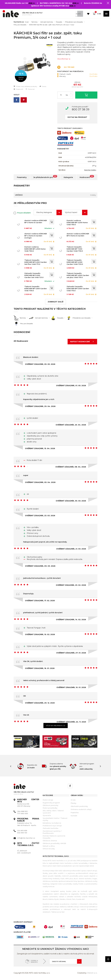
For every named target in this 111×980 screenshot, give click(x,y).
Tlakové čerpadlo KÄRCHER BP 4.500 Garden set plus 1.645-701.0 (78, 275)
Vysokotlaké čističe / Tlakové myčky (55, 819)
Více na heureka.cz (56, 726)
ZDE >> (32, 3)
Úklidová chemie (50, 841)
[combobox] (48, 212)
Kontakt (74, 816)
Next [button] (100, 766)
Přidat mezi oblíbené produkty (25, 86)
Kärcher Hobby (90, 170)
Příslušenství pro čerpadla (74, 22)
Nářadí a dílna (49, 846)
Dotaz (43, 86)
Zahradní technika (47, 22)
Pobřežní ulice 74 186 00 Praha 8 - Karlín (28, 822)
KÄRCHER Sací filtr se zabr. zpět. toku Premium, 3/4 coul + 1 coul (52, 25)
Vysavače (47, 815)
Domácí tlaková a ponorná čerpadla (54, 837)
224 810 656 (22, 831)
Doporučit (18, 89)
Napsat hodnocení (83, 342)
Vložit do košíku (86, 95)
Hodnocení (87, 177)
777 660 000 (23, 813)
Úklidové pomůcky (51, 805)
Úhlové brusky (49, 849)
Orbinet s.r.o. (92, 973)
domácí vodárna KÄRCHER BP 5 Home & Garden (78, 235)
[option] (34, 63)
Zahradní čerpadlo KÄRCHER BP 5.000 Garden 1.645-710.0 (78, 289)
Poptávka (75, 813)
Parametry (22, 177)
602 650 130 (22, 833)
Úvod (27, 22)
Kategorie (68, 177)
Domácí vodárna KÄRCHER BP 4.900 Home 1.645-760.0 (36, 248)
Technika (34, 22)
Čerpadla (59, 22)
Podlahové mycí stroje (52, 826)
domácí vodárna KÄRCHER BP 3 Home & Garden (36, 221)
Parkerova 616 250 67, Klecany (28, 803)
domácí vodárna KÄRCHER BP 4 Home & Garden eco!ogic (36, 236)
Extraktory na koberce (52, 823)
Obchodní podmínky (79, 806)
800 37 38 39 (81, 109)
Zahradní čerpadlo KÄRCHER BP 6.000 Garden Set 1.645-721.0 (36, 275)
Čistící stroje (48, 800)
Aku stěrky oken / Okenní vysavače (53, 812)
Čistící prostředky (50, 808)
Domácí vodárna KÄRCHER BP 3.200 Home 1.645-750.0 (78, 221)
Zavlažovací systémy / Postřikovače (52, 832)
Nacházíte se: (19, 22)
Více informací (64, 59)
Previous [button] (11, 766)
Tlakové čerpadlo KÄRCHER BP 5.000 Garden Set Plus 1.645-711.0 (36, 262)
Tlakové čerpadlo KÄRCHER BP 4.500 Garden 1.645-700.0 (36, 289)
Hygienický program (51, 803)
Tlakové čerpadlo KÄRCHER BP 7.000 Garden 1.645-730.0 (78, 249)
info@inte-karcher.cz (26, 838)
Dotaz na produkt (77, 117)
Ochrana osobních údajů (81, 809)
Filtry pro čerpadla (20, 25)
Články (74, 803)
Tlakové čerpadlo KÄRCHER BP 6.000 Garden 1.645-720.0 (79, 262)
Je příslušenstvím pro (45, 177)
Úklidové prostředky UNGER (54, 843)
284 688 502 (22, 811)
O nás (73, 800)
